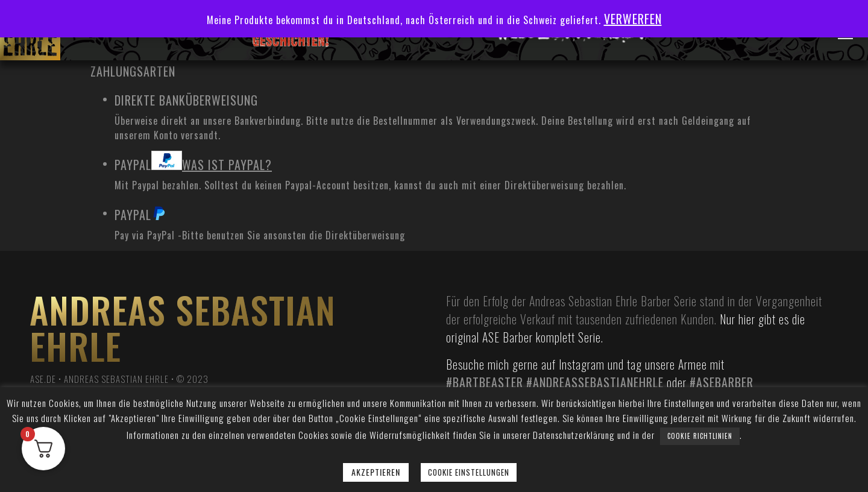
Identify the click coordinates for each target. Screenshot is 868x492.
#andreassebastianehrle (595, 382)
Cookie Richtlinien (700, 436)
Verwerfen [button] (633, 19)
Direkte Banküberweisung (186, 100)
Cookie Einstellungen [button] (469, 472)
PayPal (193, 162)
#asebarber (722, 382)
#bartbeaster (485, 382)
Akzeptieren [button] (376, 472)
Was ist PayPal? (227, 165)
